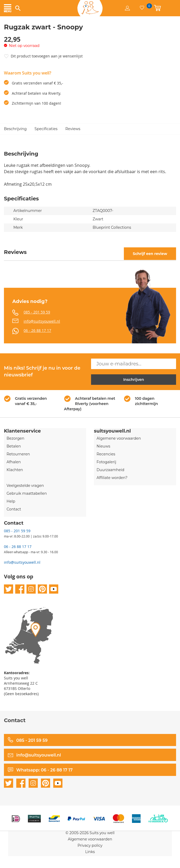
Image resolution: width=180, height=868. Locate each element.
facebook (20, 589)
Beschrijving (15, 129)
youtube (54, 589)
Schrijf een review (150, 254)
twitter (9, 589)
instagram (31, 589)
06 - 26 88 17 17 (37, 330)
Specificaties (46, 129)
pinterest (42, 589)
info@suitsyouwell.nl (42, 321)
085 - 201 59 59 (37, 312)
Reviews (73, 129)
